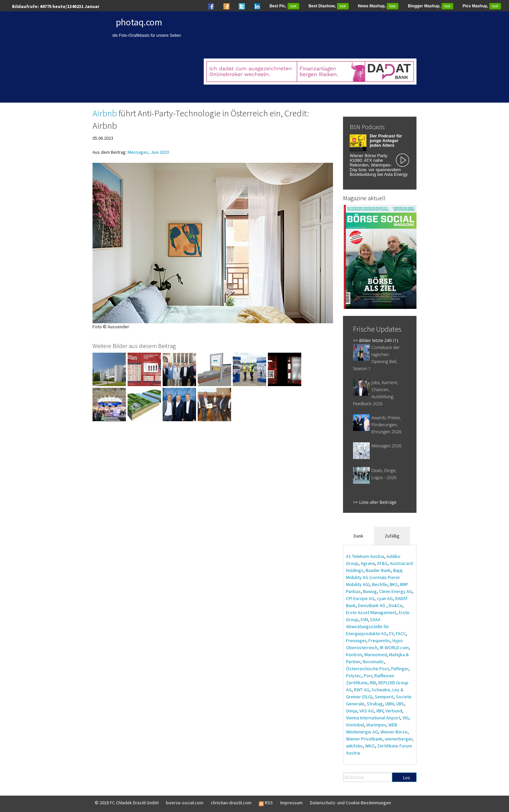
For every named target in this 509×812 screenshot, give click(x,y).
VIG (406, 718)
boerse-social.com (185, 803)
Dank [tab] (359, 536)
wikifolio (354, 746)
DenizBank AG (372, 605)
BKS (394, 584)
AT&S (382, 563)
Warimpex (376, 725)
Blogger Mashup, (431, 6)
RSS (266, 803)
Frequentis (379, 641)
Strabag (375, 704)
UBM (389, 704)
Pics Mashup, (482, 6)
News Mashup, (378, 6)
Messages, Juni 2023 (148, 152)
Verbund (394, 711)
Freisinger (356, 641)
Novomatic (373, 662)
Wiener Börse (394, 732)
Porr (368, 676)
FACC (401, 633)
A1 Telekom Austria (365, 556)
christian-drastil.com (231, 803)
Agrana (368, 563)
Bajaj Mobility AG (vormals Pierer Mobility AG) (374, 577)
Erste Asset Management (371, 612)
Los (407, 778)
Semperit (384, 697)
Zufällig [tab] (392, 536)
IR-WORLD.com (394, 648)
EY (391, 633)
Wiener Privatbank (364, 739)
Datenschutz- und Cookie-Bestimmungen (351, 803)
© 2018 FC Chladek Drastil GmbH (127, 803)
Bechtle (380, 584)
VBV (380, 711)
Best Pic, (284, 6)
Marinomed (376, 655)
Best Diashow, (329, 6)
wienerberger (398, 739)
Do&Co (396, 605)
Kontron (354, 655)
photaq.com (139, 22)
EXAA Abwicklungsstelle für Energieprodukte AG (368, 626)
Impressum (291, 803)
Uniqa (352, 711)
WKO (370, 746)
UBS (400, 704)
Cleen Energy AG (396, 591)
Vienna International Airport (373, 718)
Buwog (370, 591)
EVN (364, 619)
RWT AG (362, 690)
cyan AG (385, 598)
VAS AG (367, 711)
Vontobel (355, 725)
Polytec (354, 676)
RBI (373, 683)
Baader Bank (378, 570)
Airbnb (105, 113)
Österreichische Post (367, 669)
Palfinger (400, 669)
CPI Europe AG (360, 598)
